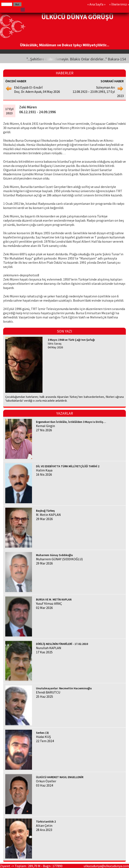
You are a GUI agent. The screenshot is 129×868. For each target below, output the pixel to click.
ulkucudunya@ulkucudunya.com (106, 866)
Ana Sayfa (96, 4)
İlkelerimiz (119, 4)
